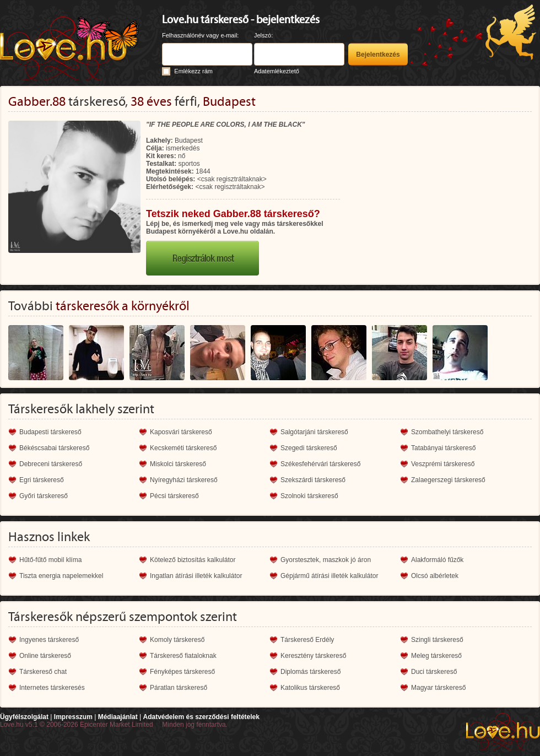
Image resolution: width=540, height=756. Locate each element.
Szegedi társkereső (309, 448)
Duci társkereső (434, 672)
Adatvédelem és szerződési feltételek (201, 717)
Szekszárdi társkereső (313, 480)
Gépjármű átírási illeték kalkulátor (329, 576)
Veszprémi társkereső (443, 464)
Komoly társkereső (177, 640)
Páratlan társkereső (179, 688)
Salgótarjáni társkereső (314, 432)
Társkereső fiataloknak (183, 656)
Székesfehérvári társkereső (320, 464)
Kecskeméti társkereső (183, 448)
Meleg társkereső (436, 656)
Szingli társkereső (437, 640)
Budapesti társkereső (50, 432)
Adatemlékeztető (277, 71)
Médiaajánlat (118, 717)
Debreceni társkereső (51, 464)
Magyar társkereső (438, 688)
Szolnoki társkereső (309, 496)
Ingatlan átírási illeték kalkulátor (196, 576)
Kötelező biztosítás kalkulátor (193, 560)
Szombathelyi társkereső (447, 432)
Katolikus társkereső (310, 688)
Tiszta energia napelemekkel (61, 576)
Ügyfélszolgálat (24, 717)
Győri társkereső (44, 496)
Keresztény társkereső (313, 656)
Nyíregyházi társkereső (184, 480)
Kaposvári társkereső (181, 432)
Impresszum (73, 717)
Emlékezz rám (193, 71)
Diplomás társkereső (310, 672)
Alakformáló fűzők (437, 560)
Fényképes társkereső (182, 672)
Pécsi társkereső (174, 496)
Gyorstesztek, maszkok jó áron (326, 560)
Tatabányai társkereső (443, 448)
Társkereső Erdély (307, 640)
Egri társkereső (42, 480)
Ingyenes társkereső (49, 640)
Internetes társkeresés (52, 688)
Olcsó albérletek (435, 576)
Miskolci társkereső (178, 464)
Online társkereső (45, 656)
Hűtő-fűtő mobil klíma (50, 560)
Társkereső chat (43, 672)
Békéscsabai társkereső (54, 448)
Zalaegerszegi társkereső (448, 480)
